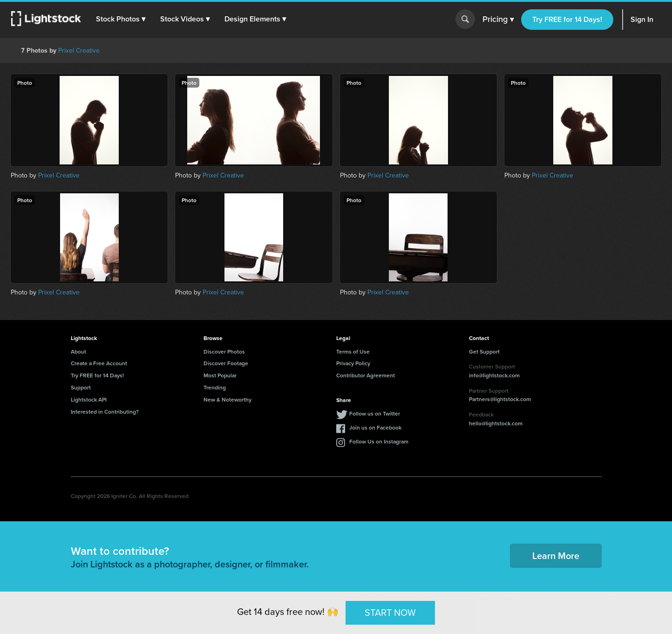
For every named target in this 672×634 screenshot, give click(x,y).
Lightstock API (89, 399)
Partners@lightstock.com (500, 399)
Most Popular (220, 375)
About (78, 351)
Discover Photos (224, 351)
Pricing (498, 20)
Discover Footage (226, 363)
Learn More (556, 556)
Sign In (642, 19)
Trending (215, 387)
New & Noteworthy (227, 399)
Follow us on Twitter (375, 413)
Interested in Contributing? (105, 412)
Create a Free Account (99, 363)
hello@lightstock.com (496, 423)
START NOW (390, 613)
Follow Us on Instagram (379, 441)
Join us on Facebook (375, 427)
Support (81, 387)
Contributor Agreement (366, 375)
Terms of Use (353, 351)
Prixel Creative (79, 51)
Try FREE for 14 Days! (567, 19)
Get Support (484, 351)
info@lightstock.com (494, 375)
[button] (121, 19)
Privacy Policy (353, 363)
